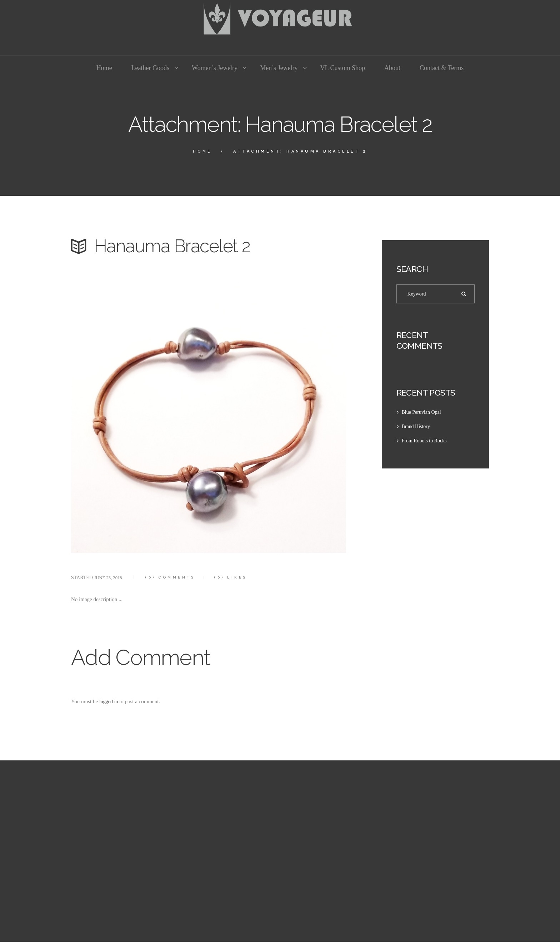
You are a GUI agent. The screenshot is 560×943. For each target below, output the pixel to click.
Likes (241, 577)
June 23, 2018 (109, 578)
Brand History (417, 428)
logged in (109, 701)
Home (202, 151)
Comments (175, 577)
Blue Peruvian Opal (423, 413)
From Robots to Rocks (426, 442)
